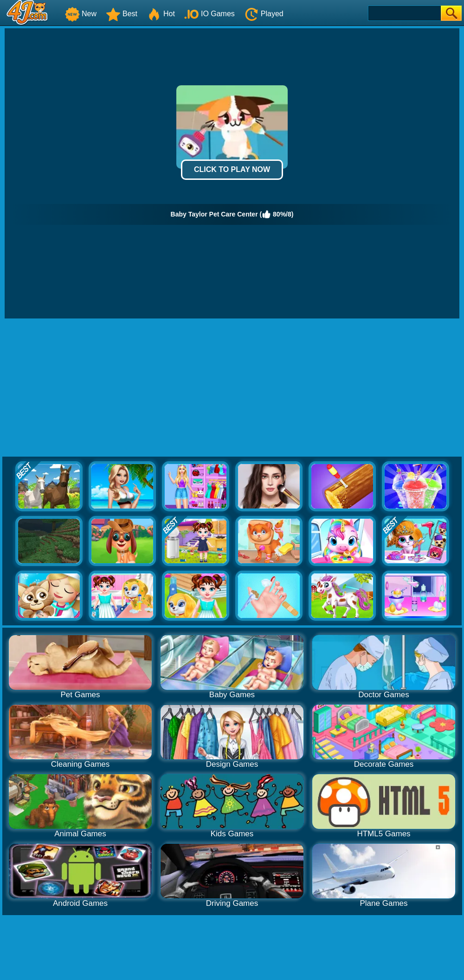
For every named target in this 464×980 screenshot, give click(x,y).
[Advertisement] (232, 388)
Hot (161, 14)
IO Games (209, 14)
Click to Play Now (232, 169)
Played (264, 14)
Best (122, 14)
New (81, 14)
